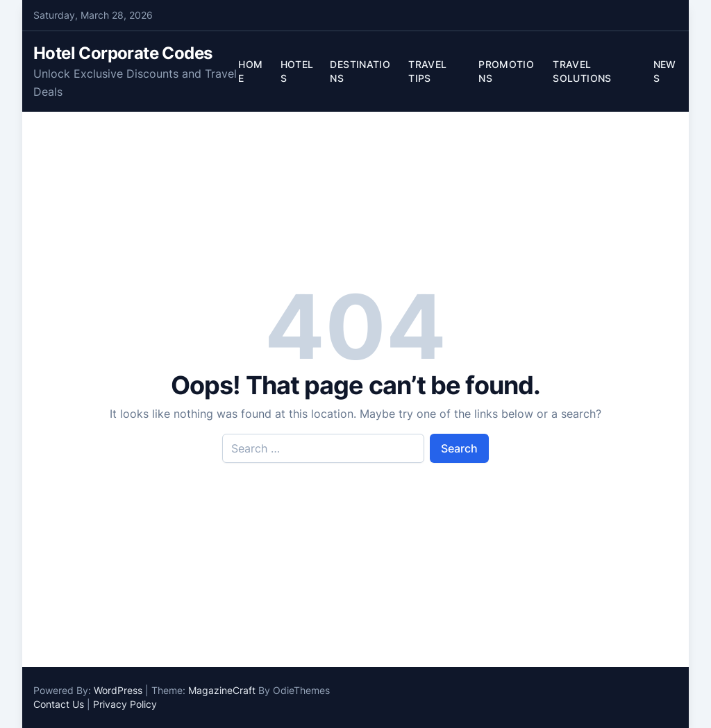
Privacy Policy (125, 704)
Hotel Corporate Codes (123, 53)
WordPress (118, 690)
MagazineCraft (222, 690)
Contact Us (59, 704)
